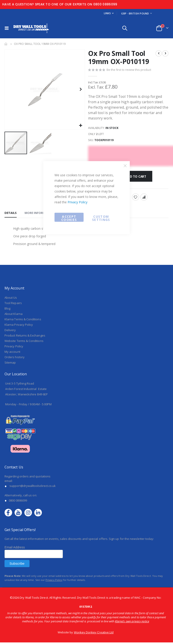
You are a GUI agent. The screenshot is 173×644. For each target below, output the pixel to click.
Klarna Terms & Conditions (23, 321)
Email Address (15, 549)
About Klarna (14, 315)
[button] (81, 126)
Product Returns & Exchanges (25, 337)
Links (107, 13)
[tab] (11, 214)
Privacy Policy (77, 202)
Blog (7, 310)
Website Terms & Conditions (24, 342)
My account (12, 353)
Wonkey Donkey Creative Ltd (94, 634)
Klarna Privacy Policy (19, 326)
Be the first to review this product (129, 70)
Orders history (15, 359)
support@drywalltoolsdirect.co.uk (33, 487)
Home (6, 44)
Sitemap (10, 364)
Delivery (10, 332)
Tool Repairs (13, 305)
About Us (11, 299)
